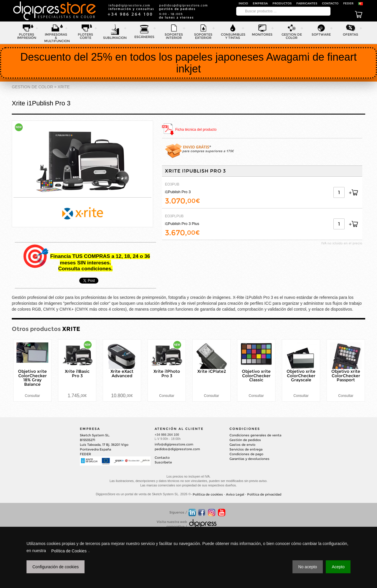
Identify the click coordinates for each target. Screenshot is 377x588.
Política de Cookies (69, 551)
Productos (282, 3)
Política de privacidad (264, 495)
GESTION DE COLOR (32, 87)
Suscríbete (163, 462)
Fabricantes (307, 3)
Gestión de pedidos (245, 440)
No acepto (308, 567)
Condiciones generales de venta (255, 435)
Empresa (260, 3)
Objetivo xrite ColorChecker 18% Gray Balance (32, 378)
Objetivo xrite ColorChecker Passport (346, 376)
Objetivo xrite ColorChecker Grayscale (301, 376)
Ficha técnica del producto (196, 130)
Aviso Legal (235, 495)
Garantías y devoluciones (249, 459)
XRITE (64, 87)
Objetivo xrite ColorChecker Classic (256, 376)
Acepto (338, 567)
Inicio (243, 3)
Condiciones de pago (246, 454)
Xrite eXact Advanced (122, 373)
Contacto (330, 3)
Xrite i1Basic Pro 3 (77, 373)
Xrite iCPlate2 (212, 371)
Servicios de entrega (246, 449)
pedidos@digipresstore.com (177, 449)
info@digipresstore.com (174, 444)
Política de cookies (208, 495)
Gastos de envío (242, 445)
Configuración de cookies (56, 567)
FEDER (348, 3)
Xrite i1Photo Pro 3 (167, 373)
